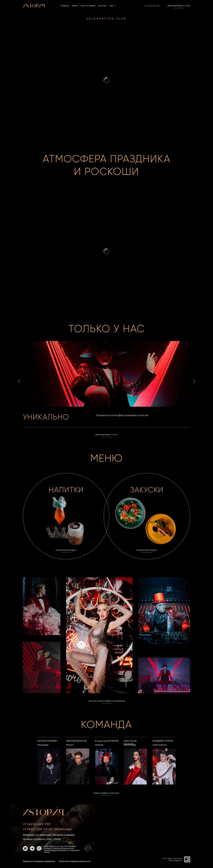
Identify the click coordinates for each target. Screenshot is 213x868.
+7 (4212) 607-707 (152, 6)
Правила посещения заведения (39, 861)
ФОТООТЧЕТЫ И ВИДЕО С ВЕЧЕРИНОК (107, 701)
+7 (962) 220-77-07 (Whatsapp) (48, 829)
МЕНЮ (75, 6)
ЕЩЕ (111, 6)
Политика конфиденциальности (75, 861)
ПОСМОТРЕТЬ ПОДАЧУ (66, 550)
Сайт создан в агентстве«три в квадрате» (172, 859)
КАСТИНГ (103, 6)
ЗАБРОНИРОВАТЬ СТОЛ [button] (179, 6)
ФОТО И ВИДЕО (88, 6)
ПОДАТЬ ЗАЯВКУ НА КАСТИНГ (106, 793)
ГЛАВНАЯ (65, 6)
